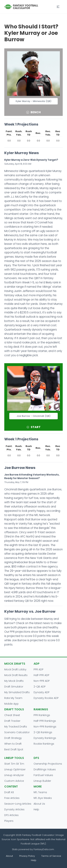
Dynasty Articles (14, 809)
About (9, 856)
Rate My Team (13, 698)
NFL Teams (40, 792)
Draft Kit (9, 792)
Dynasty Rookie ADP (46, 698)
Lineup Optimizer (15, 769)
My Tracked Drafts (16, 727)
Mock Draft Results (16, 675)
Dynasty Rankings (45, 738)
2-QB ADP (40, 687)
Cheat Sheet (12, 715)
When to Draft (13, 744)
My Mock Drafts (14, 681)
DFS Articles (11, 815)
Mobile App (11, 704)
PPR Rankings (42, 715)
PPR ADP (39, 669)
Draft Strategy (13, 738)
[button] (58, 7)
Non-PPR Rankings (45, 727)
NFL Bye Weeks (43, 798)
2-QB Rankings (43, 732)
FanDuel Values (43, 775)
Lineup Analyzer (14, 775)
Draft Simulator (14, 687)
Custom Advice (14, 781)
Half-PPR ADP (41, 675)
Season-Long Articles (18, 804)
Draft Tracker (12, 721)
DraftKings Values (45, 769)
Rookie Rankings (44, 744)
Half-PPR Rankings (45, 721)
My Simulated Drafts (17, 692)
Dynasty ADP (42, 692)
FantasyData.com (44, 849)
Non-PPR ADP (42, 681)
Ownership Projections (48, 764)
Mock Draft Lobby (15, 669)
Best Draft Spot (14, 749)
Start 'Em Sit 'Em (14, 764)
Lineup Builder (42, 781)
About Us (39, 804)
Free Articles (12, 798)
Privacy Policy (27, 856)
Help (36, 809)
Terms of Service (51, 856)
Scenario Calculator (17, 732)
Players (9, 821)
